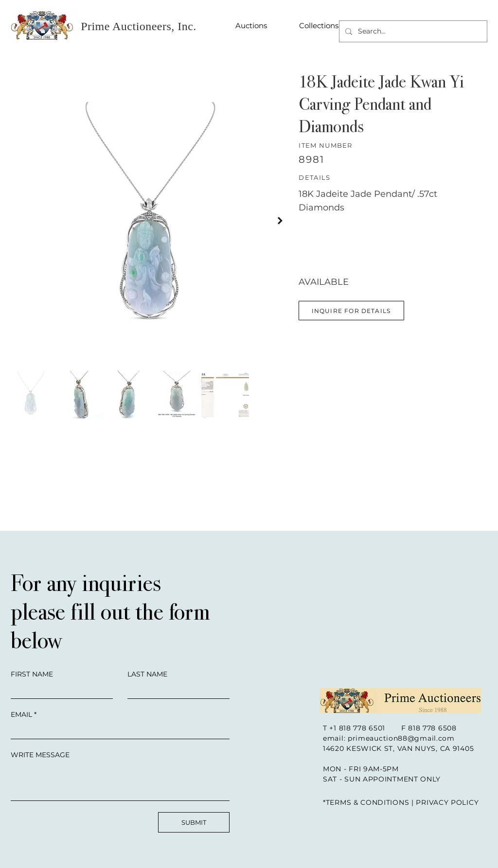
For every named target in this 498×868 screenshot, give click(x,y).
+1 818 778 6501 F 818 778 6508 (393, 728)
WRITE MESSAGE (40, 755)
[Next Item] (280, 220)
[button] (351, 311)
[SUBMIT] (194, 822)
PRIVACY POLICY (447, 802)
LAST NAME (147, 674)
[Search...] (412, 31)
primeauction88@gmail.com (401, 738)
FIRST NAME (32, 674)
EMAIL (21, 714)
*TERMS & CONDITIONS (366, 802)
